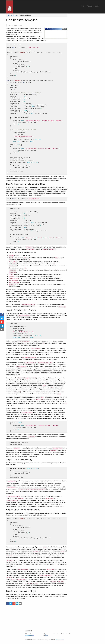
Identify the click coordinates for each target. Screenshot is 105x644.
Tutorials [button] (90, 6)
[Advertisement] (37, 616)
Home (83, 6)
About (97, 6)
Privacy (58, 640)
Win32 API (14, 15)
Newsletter (62, 640)
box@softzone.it (29, 636)
